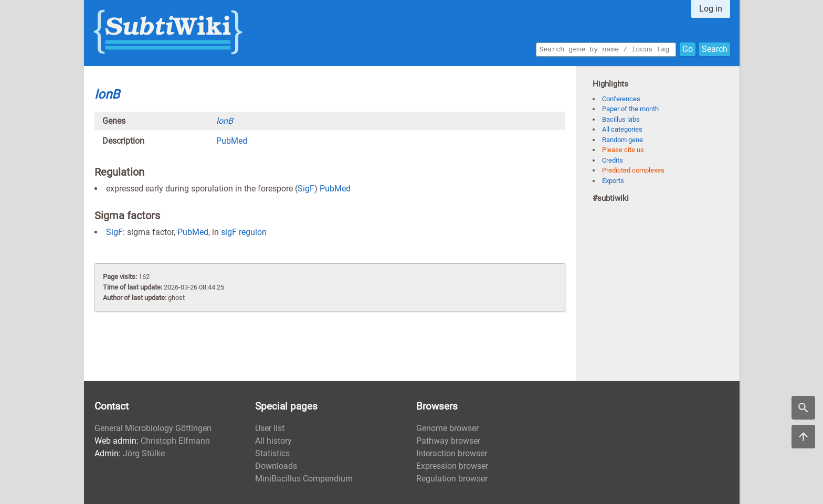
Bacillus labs (621, 119)
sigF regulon (244, 232)
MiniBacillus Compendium (304, 479)
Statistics (272, 453)
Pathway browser (448, 441)
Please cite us (623, 150)
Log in (711, 9)
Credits (613, 160)
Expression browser (452, 466)
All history (273, 441)
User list (270, 428)
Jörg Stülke (144, 453)
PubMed (232, 141)
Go (688, 49)
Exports (613, 181)
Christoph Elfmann (175, 441)
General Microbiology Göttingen (153, 428)
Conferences (621, 99)
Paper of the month (630, 109)
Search (715, 49)
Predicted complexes (633, 170)
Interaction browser (452, 453)
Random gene (622, 140)
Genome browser (447, 428)
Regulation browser (452, 479)
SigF (306, 189)
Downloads (276, 466)
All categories (622, 129)
